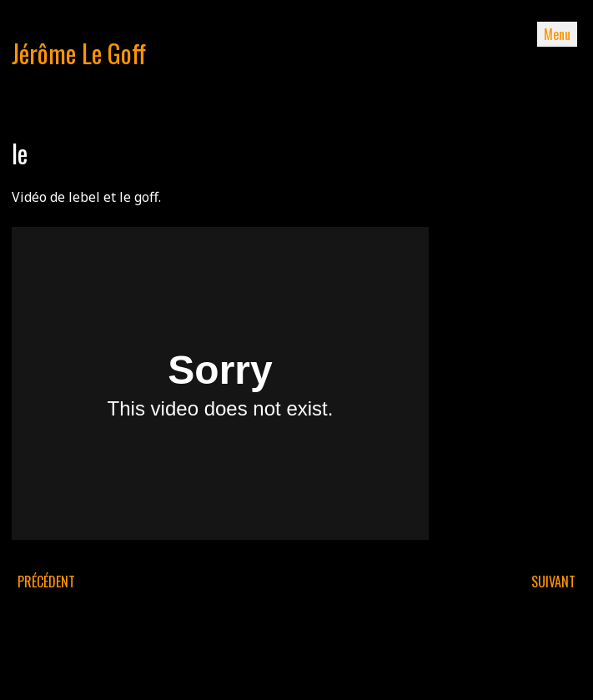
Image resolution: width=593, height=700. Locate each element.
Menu (557, 34)
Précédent (46, 582)
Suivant (553, 582)
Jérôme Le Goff (79, 53)
